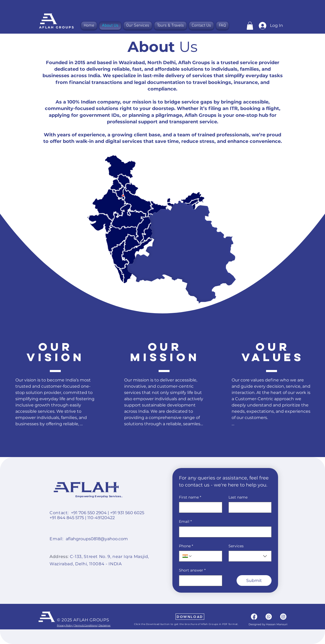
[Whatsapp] (269, 617)
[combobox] (250, 556)
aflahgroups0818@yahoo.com (97, 539)
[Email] (224, 532)
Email (185, 522)
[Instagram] (283, 617)
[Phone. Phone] (205, 556)
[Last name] (249, 507)
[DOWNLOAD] (190, 617)
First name (190, 497)
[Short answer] (199, 581)
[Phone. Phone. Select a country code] (187, 556)
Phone (186, 546)
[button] (250, 26)
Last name (238, 497)
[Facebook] (254, 617)
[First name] (199, 507)
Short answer (192, 570)
